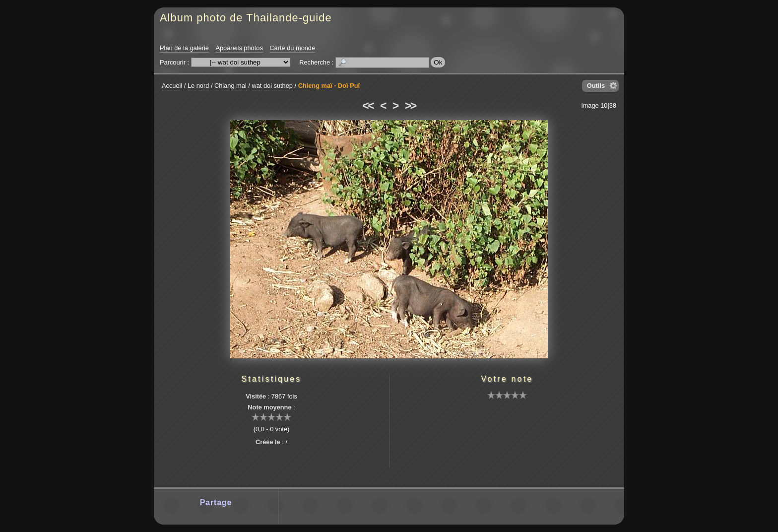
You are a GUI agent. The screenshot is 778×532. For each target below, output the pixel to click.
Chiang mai (230, 86)
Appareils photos (239, 48)
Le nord (198, 86)
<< (368, 106)
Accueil (172, 86)
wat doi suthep (272, 86)
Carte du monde (292, 48)
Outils (596, 86)
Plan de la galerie (184, 48)
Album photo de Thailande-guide (246, 18)
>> (410, 106)
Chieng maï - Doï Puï (329, 86)
